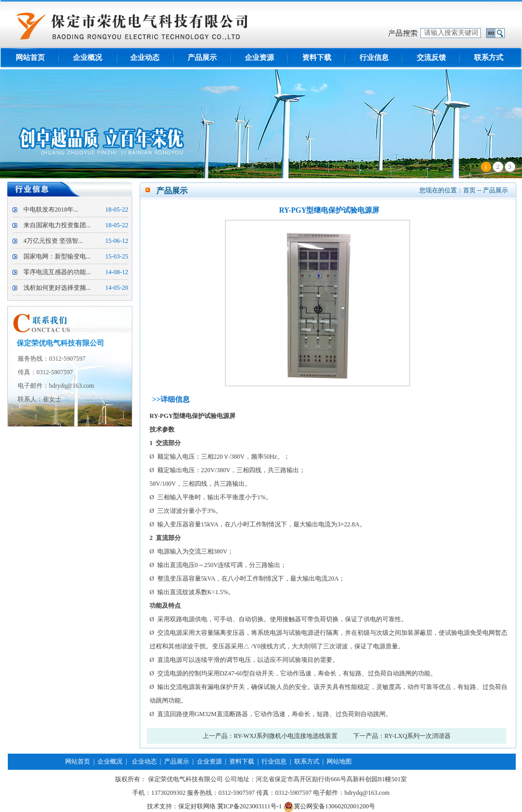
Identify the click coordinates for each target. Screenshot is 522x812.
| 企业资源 (205, 761)
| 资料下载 (238, 761)
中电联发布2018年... (51, 210)
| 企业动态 (139, 761)
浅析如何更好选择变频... (57, 288)
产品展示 (202, 58)
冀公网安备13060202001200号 (329, 806)
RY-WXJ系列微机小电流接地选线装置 (286, 736)
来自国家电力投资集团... (57, 225)
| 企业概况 (106, 761)
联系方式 (489, 58)
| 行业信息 (270, 761)
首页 (469, 190)
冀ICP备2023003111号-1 (250, 806)
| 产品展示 (173, 761)
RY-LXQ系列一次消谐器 (418, 736)
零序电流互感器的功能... (57, 272)
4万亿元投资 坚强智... (53, 241)
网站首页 (30, 58)
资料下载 (317, 58)
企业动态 (145, 58)
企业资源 (259, 58)
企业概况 (88, 58)
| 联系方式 (303, 761)
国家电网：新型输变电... (57, 256)
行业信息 (374, 58)
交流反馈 (431, 58)
